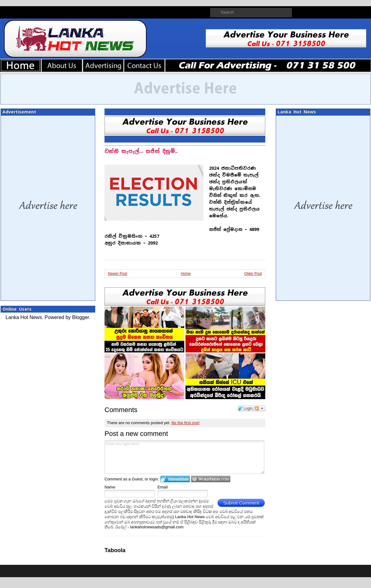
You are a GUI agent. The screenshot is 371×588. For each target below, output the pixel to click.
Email (163, 487)
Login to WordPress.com (211, 479)
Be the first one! (186, 423)
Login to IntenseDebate (175, 479)
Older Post (253, 274)
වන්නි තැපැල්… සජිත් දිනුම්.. (141, 151)
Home (186, 274)
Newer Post (117, 274)
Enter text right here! (184, 457)
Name (110, 487)
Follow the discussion (260, 408)
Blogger (80, 317)
